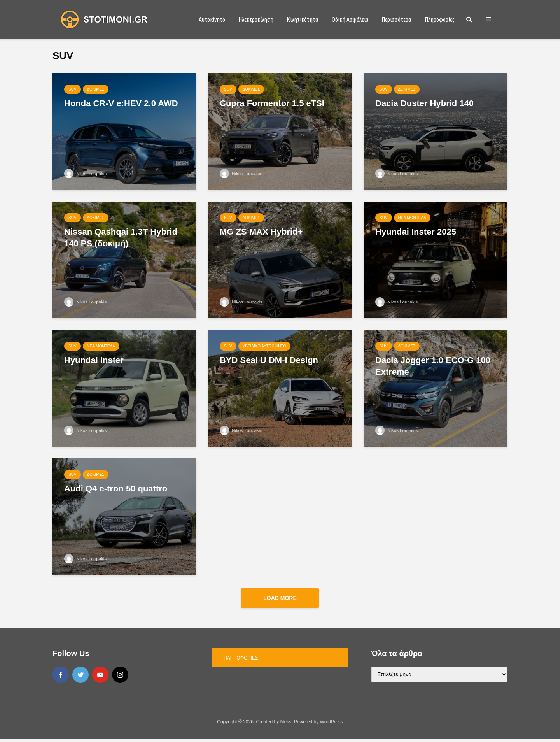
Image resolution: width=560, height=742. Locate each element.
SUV (73, 89)
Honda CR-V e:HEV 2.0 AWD (121, 103)
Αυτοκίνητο (212, 19)
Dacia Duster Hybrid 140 (424, 103)
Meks (286, 724)
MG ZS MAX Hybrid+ (261, 232)
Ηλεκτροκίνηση (256, 19)
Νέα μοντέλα (412, 218)
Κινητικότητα (302, 19)
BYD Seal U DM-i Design (269, 360)
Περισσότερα (396, 19)
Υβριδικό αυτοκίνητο (265, 346)
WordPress (332, 724)
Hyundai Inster (94, 360)
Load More (280, 598)
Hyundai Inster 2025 (416, 232)
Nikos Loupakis (86, 174)
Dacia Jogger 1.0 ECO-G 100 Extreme (433, 366)
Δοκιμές (96, 89)
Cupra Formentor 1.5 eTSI (272, 103)
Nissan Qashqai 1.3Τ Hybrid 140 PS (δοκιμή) (121, 238)
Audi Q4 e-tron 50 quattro (116, 489)
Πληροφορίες (440, 19)
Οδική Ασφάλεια (350, 19)
